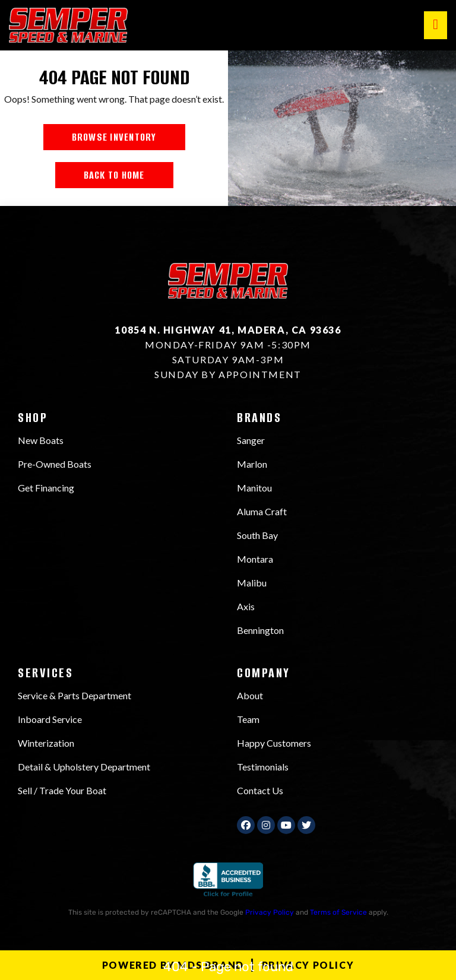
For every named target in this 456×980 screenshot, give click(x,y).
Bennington (260, 630)
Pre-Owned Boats (55, 464)
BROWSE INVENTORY (114, 137)
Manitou (254, 488)
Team (248, 719)
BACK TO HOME (114, 175)
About (250, 695)
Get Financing (46, 488)
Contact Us (260, 790)
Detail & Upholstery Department (84, 767)
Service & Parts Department (75, 695)
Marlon (252, 464)
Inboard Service (50, 719)
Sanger (251, 440)
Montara (255, 559)
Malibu (252, 583)
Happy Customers (274, 743)
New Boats (41, 440)
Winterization (46, 743)
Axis (246, 606)
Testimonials (263, 767)
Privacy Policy (270, 912)
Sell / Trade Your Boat (62, 790)
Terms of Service (338, 912)
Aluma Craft (262, 511)
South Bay (257, 535)
